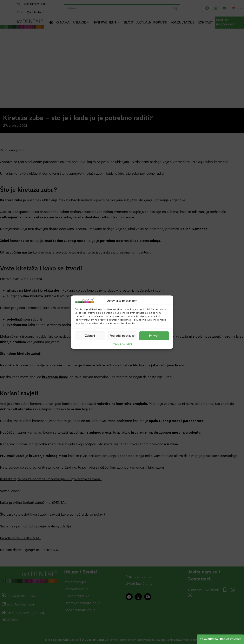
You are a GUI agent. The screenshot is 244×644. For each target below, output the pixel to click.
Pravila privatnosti (122, 344)
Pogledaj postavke (122, 336)
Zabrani (90, 336)
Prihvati (154, 336)
